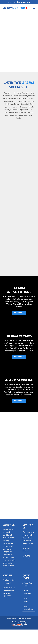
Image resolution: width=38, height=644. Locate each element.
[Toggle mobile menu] (34, 8)
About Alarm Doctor (29, 584)
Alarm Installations (28, 608)
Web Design (16, 622)
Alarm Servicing (27, 592)
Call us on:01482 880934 (19, 2)
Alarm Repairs (27, 600)
